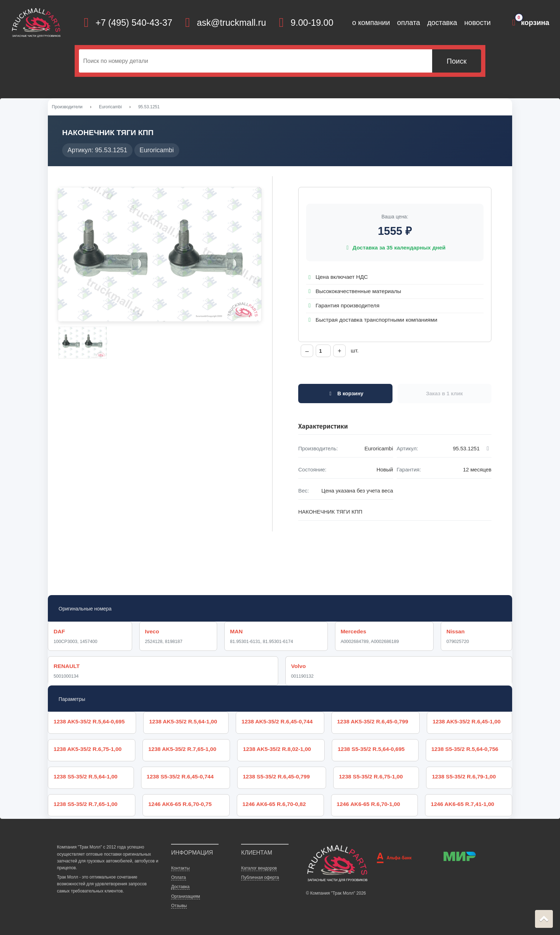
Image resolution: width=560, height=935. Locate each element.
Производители (67, 107)
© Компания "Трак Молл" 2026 (336, 893)
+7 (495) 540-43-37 (134, 23)
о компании (371, 23)
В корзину (345, 394)
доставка (442, 23)
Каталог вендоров (259, 868)
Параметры (72, 699)
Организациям (186, 896)
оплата (409, 23)
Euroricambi (110, 107)
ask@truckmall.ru (231, 23)
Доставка (180, 887)
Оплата (178, 877)
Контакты (180, 868)
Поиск (457, 61)
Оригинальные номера (85, 609)
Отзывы (179, 906)
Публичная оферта (260, 877)
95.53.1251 (149, 107)
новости (477, 23)
